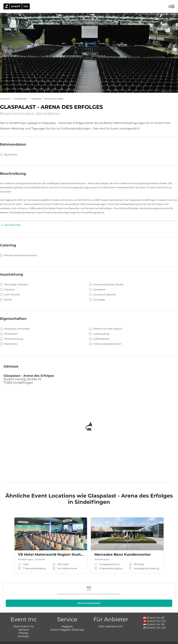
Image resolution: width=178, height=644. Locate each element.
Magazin (67, 626)
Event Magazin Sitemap (67, 630)
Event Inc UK (154, 628)
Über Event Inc (24, 626)
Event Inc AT (154, 618)
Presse (24, 633)
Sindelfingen (21, 99)
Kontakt (24, 636)
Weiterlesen (10, 225)
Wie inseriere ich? (111, 626)
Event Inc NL (154, 624)
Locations (5, 99)
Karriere (24, 630)
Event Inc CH (155, 621)
